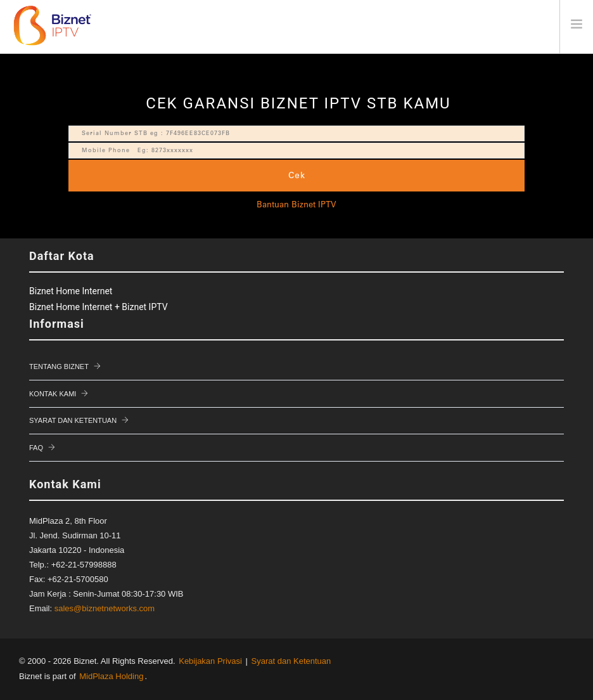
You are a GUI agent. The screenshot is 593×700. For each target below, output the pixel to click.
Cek (297, 176)
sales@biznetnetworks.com (105, 608)
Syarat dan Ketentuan (73, 420)
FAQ (36, 448)
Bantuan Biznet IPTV (296, 205)
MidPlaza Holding (111, 676)
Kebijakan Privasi (210, 661)
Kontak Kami (53, 394)
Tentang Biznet (59, 366)
